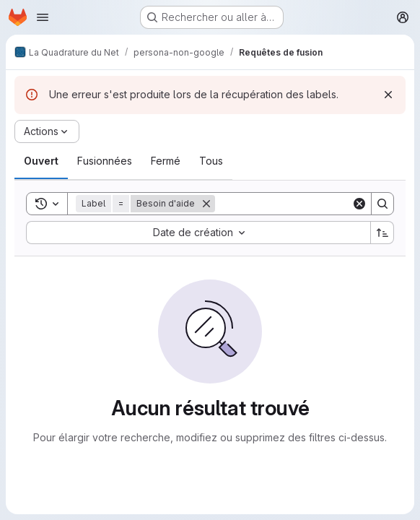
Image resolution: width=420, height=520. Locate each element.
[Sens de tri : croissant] (382, 233)
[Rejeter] (388, 95)
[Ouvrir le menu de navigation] (43, 17)
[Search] (305, 204)
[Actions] (47, 131)
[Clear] (359, 204)
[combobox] (198, 233)
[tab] (41, 161)
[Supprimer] (206, 204)
